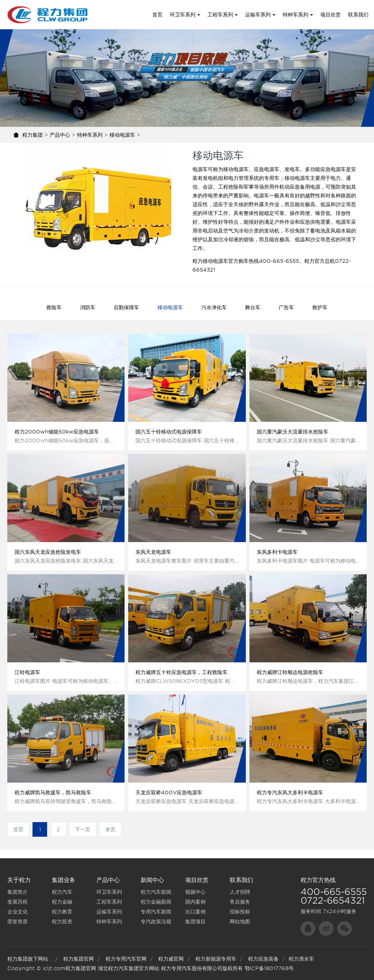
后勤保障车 (126, 307)
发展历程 (18, 902)
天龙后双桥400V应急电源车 (169, 792)
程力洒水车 (301, 959)
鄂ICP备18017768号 (269, 968)
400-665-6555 (334, 892)
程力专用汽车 (176, 968)
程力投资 (62, 922)
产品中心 (60, 135)
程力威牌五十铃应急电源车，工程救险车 (182, 672)
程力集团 (33, 135)
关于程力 (19, 880)
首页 (157, 15)
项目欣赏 (331, 15)
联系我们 (358, 15)
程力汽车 (62, 892)
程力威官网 (171, 959)
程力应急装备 (263, 959)
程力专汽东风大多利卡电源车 (290, 792)
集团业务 (64, 880)
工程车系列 (223, 15)
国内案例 (195, 902)
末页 (110, 829)
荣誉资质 (18, 922)
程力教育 (62, 912)
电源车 (200, 169)
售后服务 (240, 902)
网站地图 (240, 922)
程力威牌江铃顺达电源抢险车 (290, 672)
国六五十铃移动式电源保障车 (169, 432)
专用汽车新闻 (156, 912)
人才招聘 (240, 892)
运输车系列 (260, 15)
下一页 (83, 829)
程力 (306, 880)
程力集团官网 (79, 959)
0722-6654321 (333, 900)
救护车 (320, 307)
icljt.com (54, 968)
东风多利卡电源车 (277, 552)
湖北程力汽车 (113, 968)
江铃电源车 (27, 672)
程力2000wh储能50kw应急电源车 (57, 432)
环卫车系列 (185, 15)
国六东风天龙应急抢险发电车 (48, 552)
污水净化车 (214, 307)
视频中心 (195, 892)
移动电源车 (122, 135)
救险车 (54, 307)
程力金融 (62, 902)
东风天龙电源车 (153, 552)
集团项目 (195, 922)
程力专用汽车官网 (126, 959)
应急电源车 (333, 169)
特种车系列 (298, 15)
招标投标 (240, 912)
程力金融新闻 (156, 902)
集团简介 (18, 892)
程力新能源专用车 (216, 959)
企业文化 (18, 912)
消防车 (88, 307)
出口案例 (195, 912)
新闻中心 (152, 880)
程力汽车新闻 (156, 892)
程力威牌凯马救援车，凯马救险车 (53, 792)
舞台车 (253, 307)
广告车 (286, 307)
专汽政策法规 (156, 922)
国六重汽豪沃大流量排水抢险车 (293, 432)
